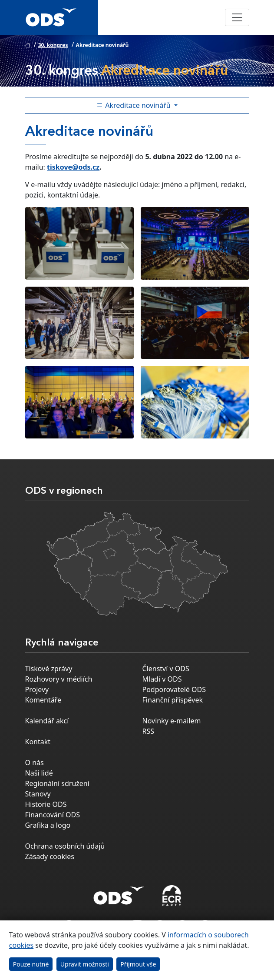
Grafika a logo (48, 825)
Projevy (37, 689)
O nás (35, 763)
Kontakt (38, 742)
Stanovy (38, 794)
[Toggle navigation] (237, 17)
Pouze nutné (31, 964)
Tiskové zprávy (49, 669)
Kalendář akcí (47, 721)
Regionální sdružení (57, 783)
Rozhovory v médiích (59, 679)
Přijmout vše (138, 964)
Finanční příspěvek (173, 700)
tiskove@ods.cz (73, 167)
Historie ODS (46, 804)
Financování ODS (53, 815)
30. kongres (53, 45)
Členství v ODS (166, 669)
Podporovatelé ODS (174, 689)
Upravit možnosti (85, 964)
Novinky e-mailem (172, 721)
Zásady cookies (50, 856)
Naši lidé (39, 773)
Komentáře (43, 700)
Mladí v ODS (162, 679)
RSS (149, 731)
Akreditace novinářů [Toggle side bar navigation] (134, 105)
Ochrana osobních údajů (65, 846)
